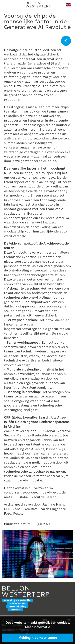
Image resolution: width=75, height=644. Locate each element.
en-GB (69, 6)
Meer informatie (37, 627)
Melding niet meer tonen (38, 638)
